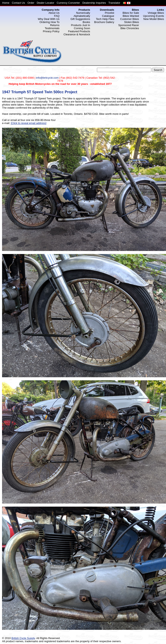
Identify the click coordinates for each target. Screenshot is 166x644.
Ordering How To (49, 22)
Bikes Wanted (131, 16)
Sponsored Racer (129, 25)
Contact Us (18, 3)
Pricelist (109, 13)
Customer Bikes (130, 19)
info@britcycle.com (47, 78)
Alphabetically (82, 16)
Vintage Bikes (156, 13)
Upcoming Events (153, 16)
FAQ (57, 16)
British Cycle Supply (23, 638)
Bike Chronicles (130, 28)
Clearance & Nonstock (77, 34)
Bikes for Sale (131, 13)
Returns (55, 25)
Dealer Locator (45, 3)
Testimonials (52, 28)
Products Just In (80, 25)
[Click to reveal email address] (29, 123)
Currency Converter (68, 3)
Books (86, 22)
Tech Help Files (105, 19)
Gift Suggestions (80, 19)
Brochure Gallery (104, 22)
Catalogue (108, 16)
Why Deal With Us (49, 19)
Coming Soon (82, 28)
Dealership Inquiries (94, 3)
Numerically (83, 13)
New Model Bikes (154, 19)
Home (6, 3)
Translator (114, 3)
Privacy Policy (51, 31)
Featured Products (79, 31)
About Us (54, 13)
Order (31, 3)
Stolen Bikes (132, 22)
